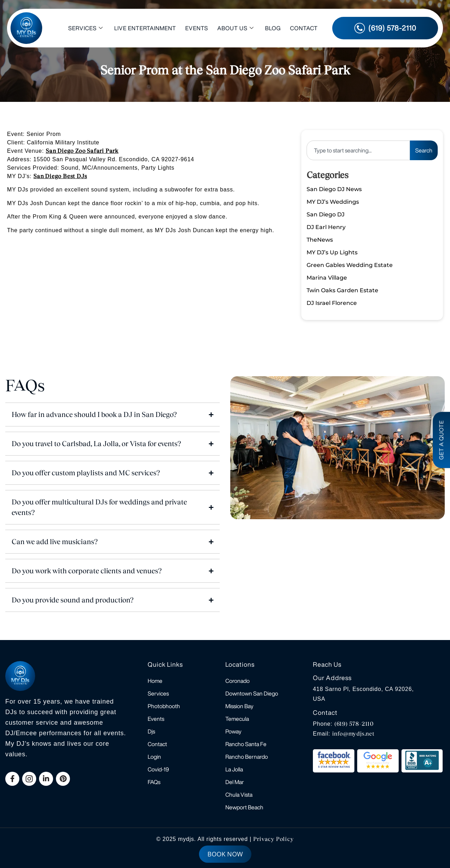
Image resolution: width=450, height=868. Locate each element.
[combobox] (358, 150)
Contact (304, 28)
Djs (151, 731)
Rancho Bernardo (247, 757)
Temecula (237, 719)
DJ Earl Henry (326, 227)
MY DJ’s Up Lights (332, 252)
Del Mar (235, 782)
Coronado (237, 681)
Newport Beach (244, 807)
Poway (233, 731)
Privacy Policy (273, 839)
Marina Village (327, 278)
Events (197, 28)
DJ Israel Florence (332, 303)
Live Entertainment (145, 28)
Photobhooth (164, 706)
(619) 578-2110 (354, 724)
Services (86, 28)
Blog (273, 28)
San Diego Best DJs (60, 176)
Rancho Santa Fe (246, 744)
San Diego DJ (326, 214)
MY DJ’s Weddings (333, 202)
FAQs (154, 782)
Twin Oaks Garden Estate (342, 290)
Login (154, 757)
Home (155, 681)
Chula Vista (239, 795)
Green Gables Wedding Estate (350, 265)
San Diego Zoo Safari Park (82, 151)
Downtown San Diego (252, 693)
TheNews (320, 240)
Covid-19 (158, 769)
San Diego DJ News (334, 189)
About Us (236, 28)
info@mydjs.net (353, 734)
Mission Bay (239, 706)
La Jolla (234, 769)
